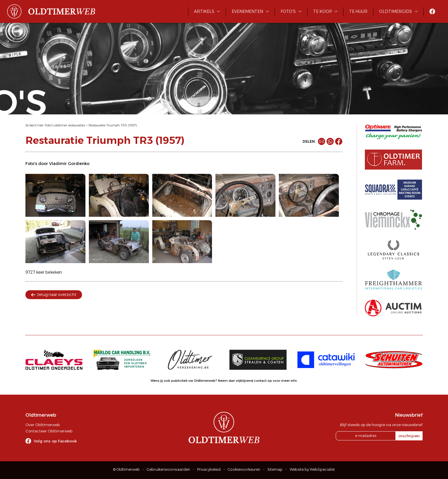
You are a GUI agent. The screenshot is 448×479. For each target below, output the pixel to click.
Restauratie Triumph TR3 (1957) (113, 125)
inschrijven (409, 436)
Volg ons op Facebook (55, 441)
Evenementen (247, 11)
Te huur (358, 11)
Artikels (204, 11)
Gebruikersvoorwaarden (168, 469)
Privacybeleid (209, 469)
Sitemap (275, 469)
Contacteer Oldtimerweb (49, 431)
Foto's (288, 11)
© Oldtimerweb (126, 469)
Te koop (322, 11)
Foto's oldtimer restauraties (65, 125)
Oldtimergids (396, 11)
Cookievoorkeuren (244, 469)
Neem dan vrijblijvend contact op (245, 381)
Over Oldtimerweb (43, 425)
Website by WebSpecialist (312, 469)
